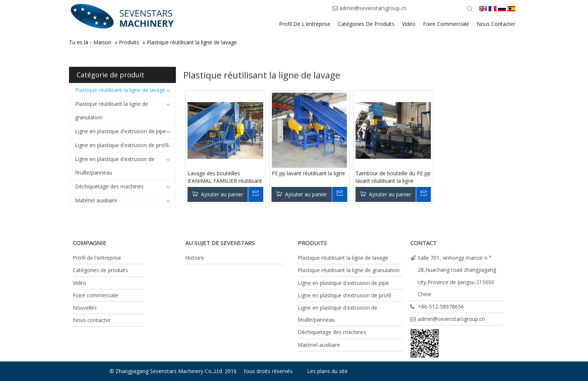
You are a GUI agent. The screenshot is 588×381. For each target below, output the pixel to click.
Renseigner (255, 194)
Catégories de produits (100, 270)
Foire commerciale (95, 295)
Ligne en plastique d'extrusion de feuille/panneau (115, 166)
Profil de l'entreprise (97, 258)
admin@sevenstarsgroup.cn (373, 8)
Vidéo (79, 283)
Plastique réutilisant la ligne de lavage (192, 42)
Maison (102, 42)
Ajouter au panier (222, 194)
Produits (129, 42)
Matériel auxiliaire (96, 200)
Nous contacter (92, 320)
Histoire (195, 258)
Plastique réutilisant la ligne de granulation (112, 111)
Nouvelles (85, 308)
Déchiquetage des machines (109, 186)
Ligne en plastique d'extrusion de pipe (121, 131)
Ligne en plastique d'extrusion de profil (122, 145)
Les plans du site (327, 371)
